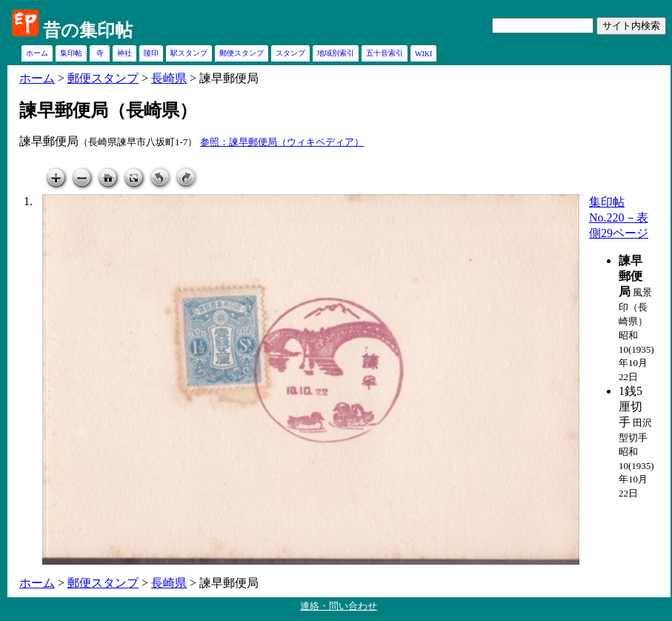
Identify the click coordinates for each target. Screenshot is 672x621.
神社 (124, 53)
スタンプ (290, 53)
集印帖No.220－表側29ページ (619, 217)
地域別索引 (336, 53)
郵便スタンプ (242, 53)
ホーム (37, 53)
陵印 (151, 53)
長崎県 (169, 78)
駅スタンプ (189, 53)
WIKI (423, 54)
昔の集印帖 (88, 30)
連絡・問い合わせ (339, 606)
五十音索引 (385, 53)
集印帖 (71, 53)
